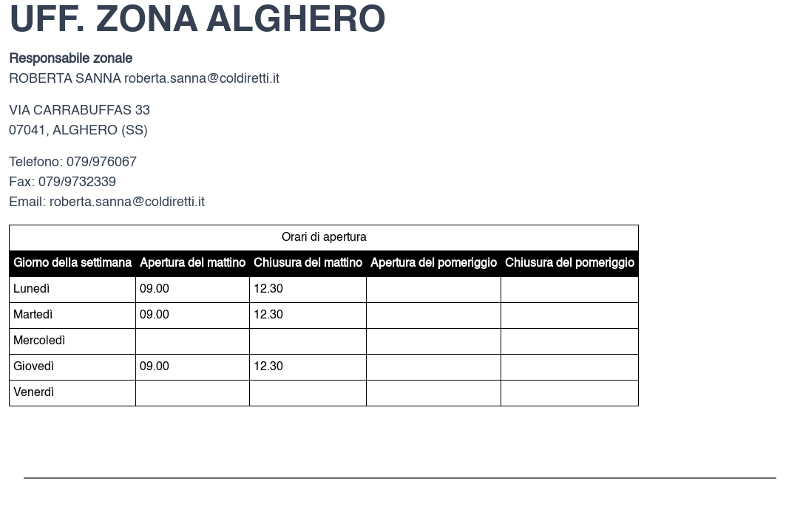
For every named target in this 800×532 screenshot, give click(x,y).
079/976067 (102, 163)
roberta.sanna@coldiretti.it (202, 79)
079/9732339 (77, 183)
